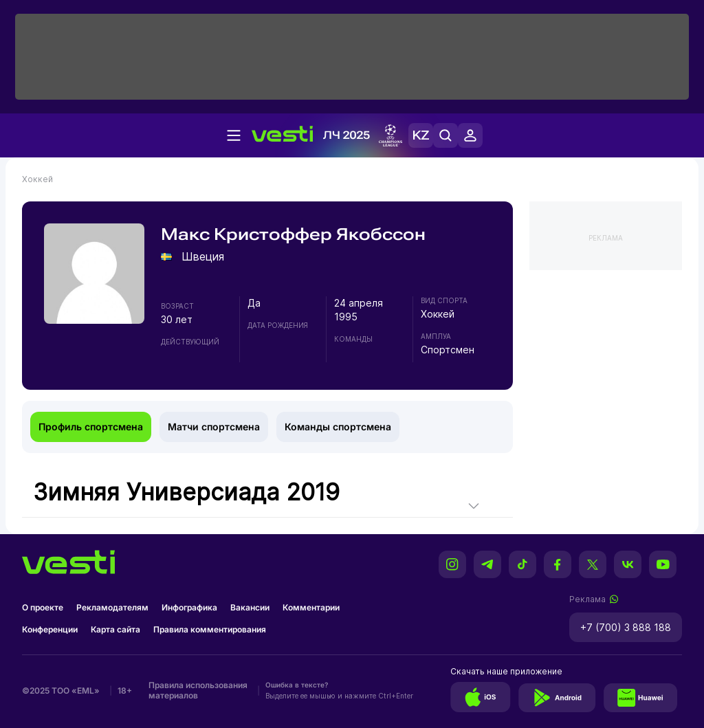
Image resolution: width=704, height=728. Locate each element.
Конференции (50, 629)
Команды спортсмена (338, 427)
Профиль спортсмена (91, 427)
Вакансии (250, 607)
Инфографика (189, 607)
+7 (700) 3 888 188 (626, 627)
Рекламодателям (112, 607)
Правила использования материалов (198, 690)
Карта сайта (115, 629)
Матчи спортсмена (214, 427)
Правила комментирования (210, 629)
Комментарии (311, 607)
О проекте (43, 607)
